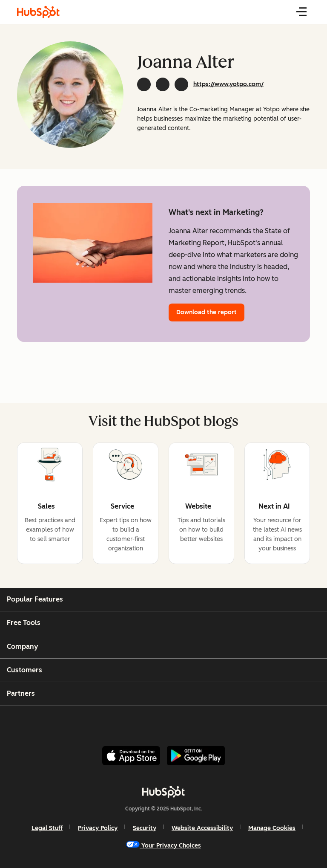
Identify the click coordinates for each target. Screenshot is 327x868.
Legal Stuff (47, 828)
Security (145, 828)
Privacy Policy (98, 828)
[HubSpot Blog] (38, 12)
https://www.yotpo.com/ (228, 84)
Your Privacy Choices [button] (163, 845)
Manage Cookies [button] (272, 828)
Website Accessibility (202, 828)
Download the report (207, 312)
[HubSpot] (163, 792)
